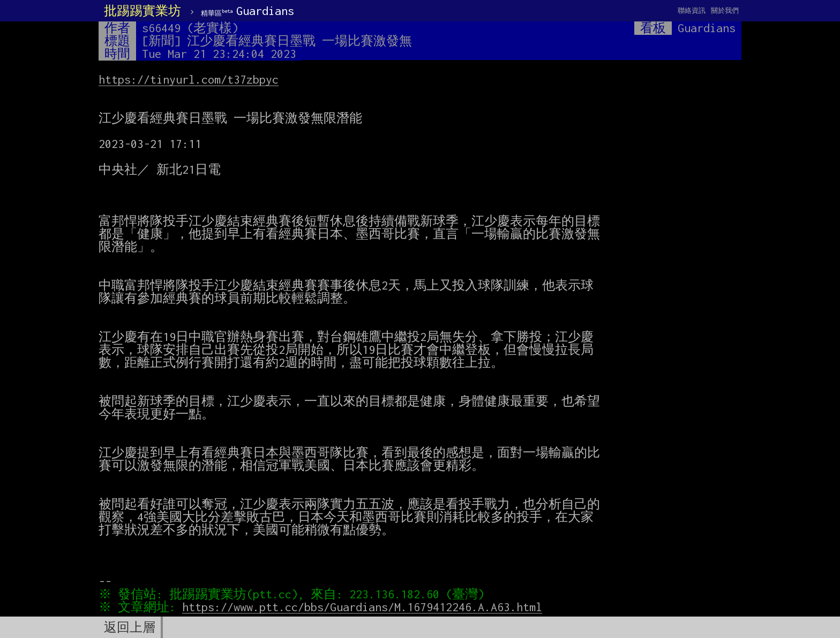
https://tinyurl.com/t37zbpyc (189, 79)
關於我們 (725, 10)
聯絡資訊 (692, 10)
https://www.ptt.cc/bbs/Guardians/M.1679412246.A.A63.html (365, 607)
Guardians (247, 11)
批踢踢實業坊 (142, 11)
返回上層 (130, 627)
